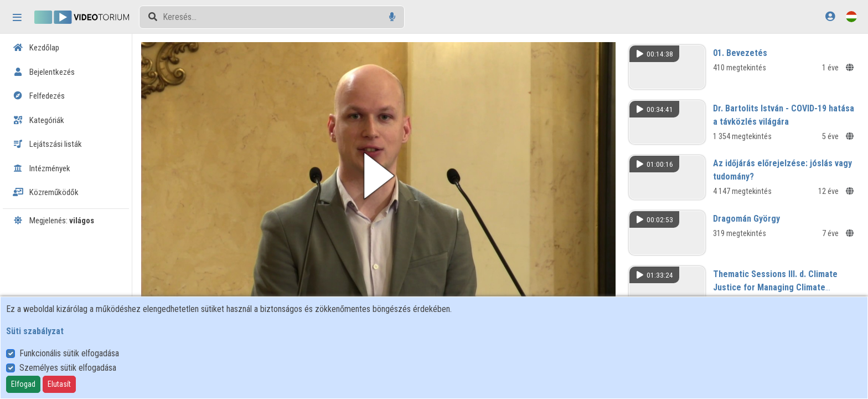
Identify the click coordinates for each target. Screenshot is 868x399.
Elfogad (23, 384)
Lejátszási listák (47, 144)
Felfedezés (39, 96)
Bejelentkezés (44, 72)
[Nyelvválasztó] (851, 16)
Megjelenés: (53, 221)
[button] (378, 176)
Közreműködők (46, 192)
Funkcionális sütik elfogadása (69, 353)
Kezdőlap (36, 48)
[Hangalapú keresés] (392, 17)
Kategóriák (38, 120)
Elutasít (59, 384)
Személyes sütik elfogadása (68, 368)
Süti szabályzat (35, 331)
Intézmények (42, 168)
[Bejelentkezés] (830, 16)
